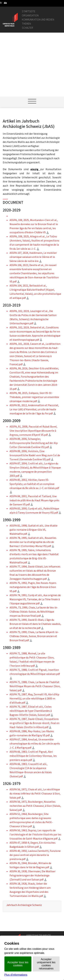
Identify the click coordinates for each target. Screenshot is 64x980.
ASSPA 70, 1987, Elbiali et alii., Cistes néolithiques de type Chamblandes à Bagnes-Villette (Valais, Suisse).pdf (31, 651)
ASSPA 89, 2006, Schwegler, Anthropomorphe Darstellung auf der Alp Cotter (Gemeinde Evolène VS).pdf (34, 383)
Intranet (31, 893)
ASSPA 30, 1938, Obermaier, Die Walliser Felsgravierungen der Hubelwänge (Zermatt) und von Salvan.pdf (33, 816)
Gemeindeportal (36, 897)
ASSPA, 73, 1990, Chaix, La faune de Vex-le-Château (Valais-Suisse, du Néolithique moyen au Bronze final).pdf (34, 552)
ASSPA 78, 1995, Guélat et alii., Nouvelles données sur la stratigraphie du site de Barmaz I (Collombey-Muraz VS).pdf (33, 482)
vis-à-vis (31, 934)
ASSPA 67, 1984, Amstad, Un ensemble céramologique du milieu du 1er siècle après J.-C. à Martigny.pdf (35, 684)
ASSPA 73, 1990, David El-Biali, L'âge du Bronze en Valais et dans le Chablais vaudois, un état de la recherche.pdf (35, 564)
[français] (1, 3)
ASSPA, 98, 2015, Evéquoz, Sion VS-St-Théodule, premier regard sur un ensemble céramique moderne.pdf (34, 337)
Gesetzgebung (34, 889)
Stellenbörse (34, 911)
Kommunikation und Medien (38, 20)
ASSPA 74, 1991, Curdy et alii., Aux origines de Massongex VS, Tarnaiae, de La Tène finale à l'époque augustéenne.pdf (35, 539)
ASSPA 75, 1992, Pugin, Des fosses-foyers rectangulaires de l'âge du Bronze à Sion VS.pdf (33, 527)
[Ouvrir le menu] (32, 41)
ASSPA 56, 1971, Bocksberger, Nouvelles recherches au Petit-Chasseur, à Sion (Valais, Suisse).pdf (35, 746)
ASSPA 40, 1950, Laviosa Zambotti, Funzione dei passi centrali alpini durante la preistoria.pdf (35, 795)
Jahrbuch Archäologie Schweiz (24, 845)
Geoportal (32, 885)
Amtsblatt (32, 930)
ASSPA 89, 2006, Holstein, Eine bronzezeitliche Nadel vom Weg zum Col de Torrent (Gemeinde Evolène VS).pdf (35, 395)
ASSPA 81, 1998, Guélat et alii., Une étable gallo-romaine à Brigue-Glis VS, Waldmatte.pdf (34, 470)
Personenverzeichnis (38, 881)
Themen (26, 24)
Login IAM (32, 915)
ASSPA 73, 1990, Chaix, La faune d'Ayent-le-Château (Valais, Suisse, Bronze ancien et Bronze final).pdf (34, 576)
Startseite (29, 11)
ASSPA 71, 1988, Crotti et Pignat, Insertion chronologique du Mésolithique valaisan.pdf (35, 614)
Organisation (30, 15)
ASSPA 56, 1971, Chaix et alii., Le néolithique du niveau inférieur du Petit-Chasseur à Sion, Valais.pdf (35, 734)
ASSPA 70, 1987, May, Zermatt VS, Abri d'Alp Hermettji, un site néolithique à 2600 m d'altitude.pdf (34, 639)
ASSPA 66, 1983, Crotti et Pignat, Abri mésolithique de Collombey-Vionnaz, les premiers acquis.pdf (33, 696)
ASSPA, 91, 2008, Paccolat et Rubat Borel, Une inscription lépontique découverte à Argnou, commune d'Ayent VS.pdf (33, 371)
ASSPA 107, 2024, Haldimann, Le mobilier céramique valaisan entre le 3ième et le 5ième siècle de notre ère (33, 197)
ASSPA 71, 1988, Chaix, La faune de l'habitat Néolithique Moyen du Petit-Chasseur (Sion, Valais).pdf (35, 626)
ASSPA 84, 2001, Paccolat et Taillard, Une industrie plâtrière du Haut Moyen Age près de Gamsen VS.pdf (34, 440)
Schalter (27, 28)
